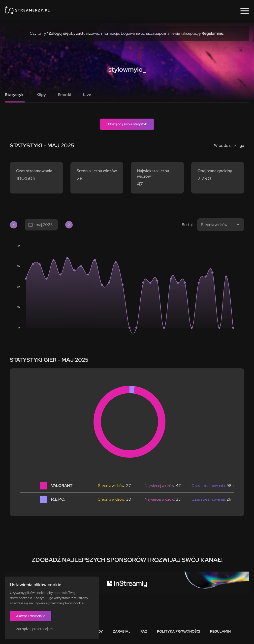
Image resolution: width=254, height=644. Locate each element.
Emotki (64, 95)
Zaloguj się (59, 33)
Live (87, 95)
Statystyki (15, 95)
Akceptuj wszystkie (31, 616)
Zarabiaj (122, 631)
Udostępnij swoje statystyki (127, 124)
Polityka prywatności (179, 631)
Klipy (41, 95)
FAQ (144, 631)
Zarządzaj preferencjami (35, 629)
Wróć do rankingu (229, 145)
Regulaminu (212, 33)
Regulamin (220, 631)
